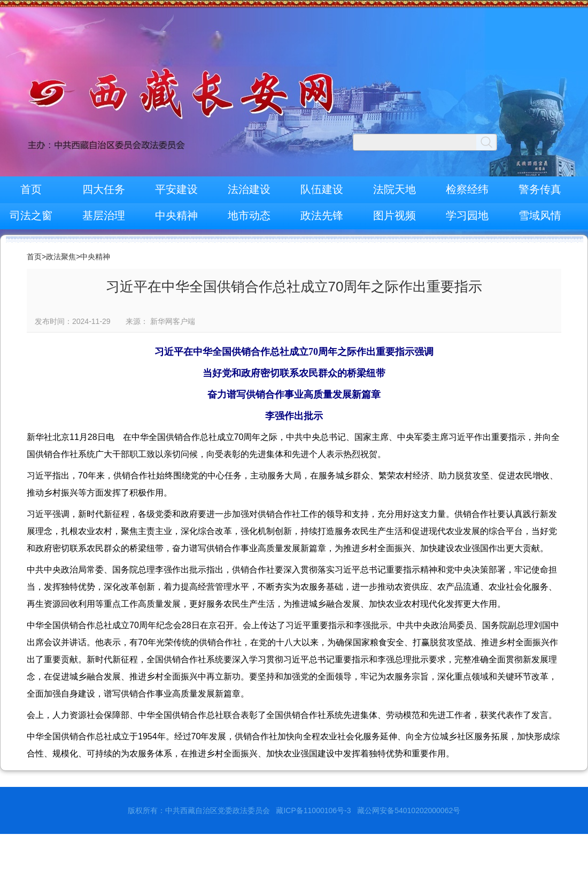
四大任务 (104, 189)
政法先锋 (322, 215)
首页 (31, 189)
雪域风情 (540, 215)
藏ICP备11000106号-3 (313, 810)
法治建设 (249, 189)
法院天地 (394, 189)
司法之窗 (31, 215)
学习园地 (467, 215)
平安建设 (176, 189)
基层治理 (104, 215)
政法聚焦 (61, 257)
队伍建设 (322, 189)
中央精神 (176, 215)
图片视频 (394, 215)
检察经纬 (467, 189)
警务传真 (540, 189)
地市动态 (249, 215)
